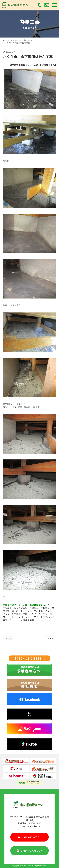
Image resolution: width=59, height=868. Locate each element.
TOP (5, 40)
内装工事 (26, 40)
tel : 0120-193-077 (29, 837)
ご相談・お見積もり (30, 851)
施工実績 (15, 40)
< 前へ (9, 639)
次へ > (50, 639)
